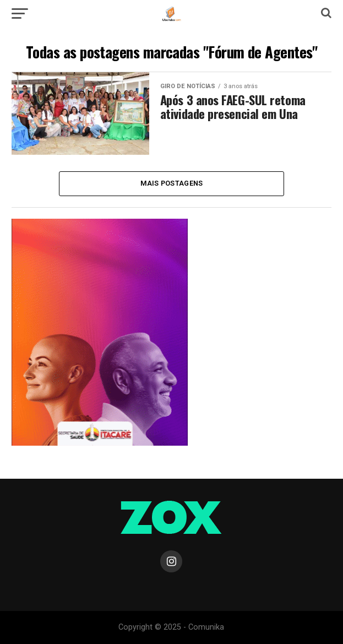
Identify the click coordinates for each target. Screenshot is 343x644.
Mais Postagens (172, 183)
